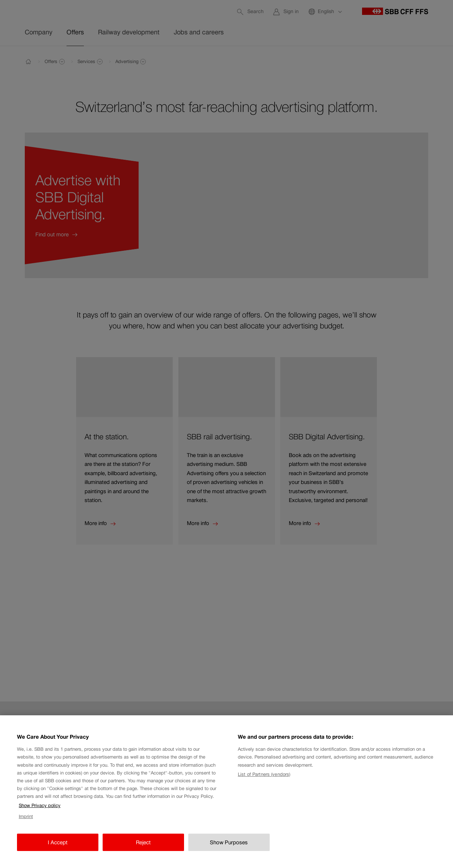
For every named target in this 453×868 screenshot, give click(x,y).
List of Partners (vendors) (264, 780)
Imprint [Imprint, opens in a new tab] (26, 822)
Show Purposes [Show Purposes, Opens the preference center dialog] (229, 848)
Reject (143, 848)
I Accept (58, 848)
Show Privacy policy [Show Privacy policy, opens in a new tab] (40, 811)
